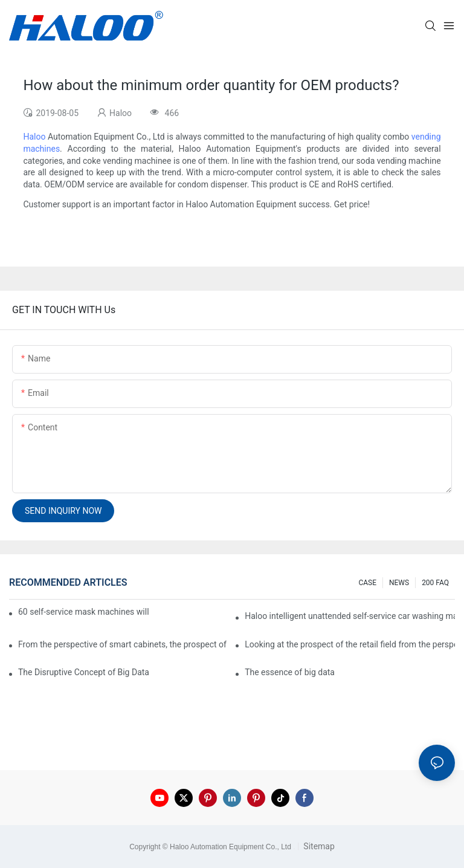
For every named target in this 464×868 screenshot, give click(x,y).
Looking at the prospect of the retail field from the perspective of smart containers (350, 644)
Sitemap (318, 846)
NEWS (399, 583)
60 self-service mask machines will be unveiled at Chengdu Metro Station (84, 612)
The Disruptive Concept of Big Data (84, 672)
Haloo (34, 137)
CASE (367, 583)
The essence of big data (290, 672)
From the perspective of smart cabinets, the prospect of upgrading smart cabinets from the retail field (123, 644)
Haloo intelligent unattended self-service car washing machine (350, 616)
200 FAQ (435, 583)
